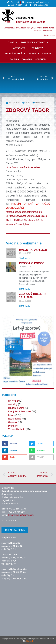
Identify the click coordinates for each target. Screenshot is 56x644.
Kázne (34, 54)
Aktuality (21, 48)
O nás (13, 42)
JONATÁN (27, 59)
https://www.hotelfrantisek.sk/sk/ (23, 167)
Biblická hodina (16, 408)
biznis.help (30, 641)
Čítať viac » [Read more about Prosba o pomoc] (25, 289)
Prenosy (13, 426)
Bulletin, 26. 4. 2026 (33, 250)
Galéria (14, 59)
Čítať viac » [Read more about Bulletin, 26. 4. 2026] (25, 258)
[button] (15, 444)
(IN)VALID (13, 401)
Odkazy (47, 54)
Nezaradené (15, 419)
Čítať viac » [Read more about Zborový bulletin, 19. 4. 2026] (25, 306)
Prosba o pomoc (32, 263)
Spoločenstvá (15, 54)
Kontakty (41, 59)
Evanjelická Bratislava (20, 412)
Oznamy (13, 422)
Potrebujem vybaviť (35, 42)
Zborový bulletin (17, 429)
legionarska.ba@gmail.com (21, 515)
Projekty (37, 48)
